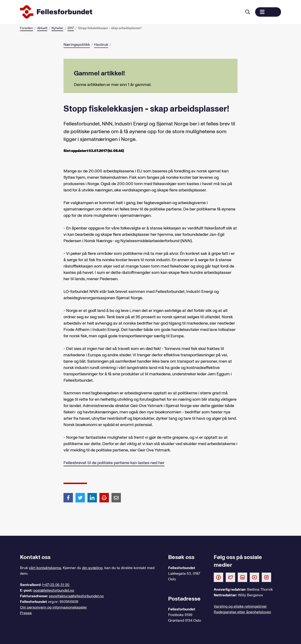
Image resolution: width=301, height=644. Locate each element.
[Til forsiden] (130, 12)
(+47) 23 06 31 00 (56, 585)
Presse (26, 613)
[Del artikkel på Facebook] (68, 497)
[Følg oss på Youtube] (254, 577)
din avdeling (92, 568)
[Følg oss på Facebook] (218, 577)
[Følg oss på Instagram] (266, 577)
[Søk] (248, 12)
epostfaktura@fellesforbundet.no (76, 596)
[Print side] (104, 498)
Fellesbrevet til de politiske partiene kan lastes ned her (114, 463)
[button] (268, 12)
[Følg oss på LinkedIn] (242, 577)
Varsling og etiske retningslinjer (240, 606)
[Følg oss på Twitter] (230, 577)
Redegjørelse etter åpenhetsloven (242, 612)
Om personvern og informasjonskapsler (53, 607)
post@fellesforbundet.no (54, 590)
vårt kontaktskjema (45, 568)
